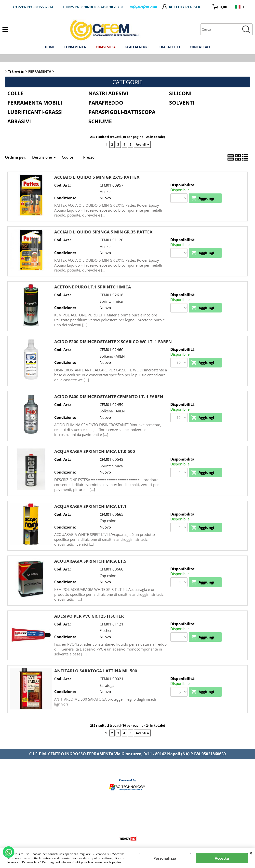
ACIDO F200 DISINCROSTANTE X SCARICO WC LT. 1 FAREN (113, 342)
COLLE (15, 93)
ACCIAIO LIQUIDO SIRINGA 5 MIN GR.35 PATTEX (103, 232)
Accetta (222, 858)
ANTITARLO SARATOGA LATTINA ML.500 (96, 671)
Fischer (106, 630)
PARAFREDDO (106, 103)
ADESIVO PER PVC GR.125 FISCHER (89, 616)
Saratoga (107, 685)
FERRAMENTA (75, 47)
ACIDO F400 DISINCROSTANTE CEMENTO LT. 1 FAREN (109, 397)
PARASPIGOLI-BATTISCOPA (122, 112)
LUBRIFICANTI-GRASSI (35, 112)
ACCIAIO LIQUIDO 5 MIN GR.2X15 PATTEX (97, 177)
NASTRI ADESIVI (108, 93)
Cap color (108, 521)
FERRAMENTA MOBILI (35, 103)
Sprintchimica (111, 301)
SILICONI (180, 93)
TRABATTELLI (169, 47)
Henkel (106, 191)
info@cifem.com (143, 7)
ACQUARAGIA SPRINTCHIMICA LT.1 (90, 506)
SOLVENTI (182, 103)
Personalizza (165, 858)
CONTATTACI (200, 47)
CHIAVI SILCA (106, 47)
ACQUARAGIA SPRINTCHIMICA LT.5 (90, 561)
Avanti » (142, 144)
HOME (50, 47)
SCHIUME (100, 121)
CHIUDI (251, 853)
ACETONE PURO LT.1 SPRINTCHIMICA (93, 287)
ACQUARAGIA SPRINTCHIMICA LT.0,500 (95, 451)
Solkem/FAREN (112, 356)
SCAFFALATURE (137, 47)
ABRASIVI (19, 121)
